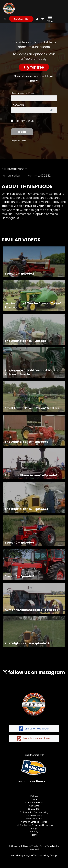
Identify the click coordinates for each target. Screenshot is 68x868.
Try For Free (34, 67)
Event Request (34, 819)
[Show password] (52, 110)
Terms (34, 835)
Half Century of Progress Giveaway (34, 825)
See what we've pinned (34, 739)
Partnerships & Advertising (34, 812)
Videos (34, 796)
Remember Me (23, 121)
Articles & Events (34, 803)
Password (17, 105)
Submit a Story (34, 815)
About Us (34, 806)
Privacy (34, 832)
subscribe (21, 19)
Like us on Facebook (34, 729)
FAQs (34, 828)
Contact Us (34, 809)
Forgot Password (19, 141)
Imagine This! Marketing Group (40, 855)
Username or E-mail (24, 93)
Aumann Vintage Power (34, 822)
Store (34, 799)
